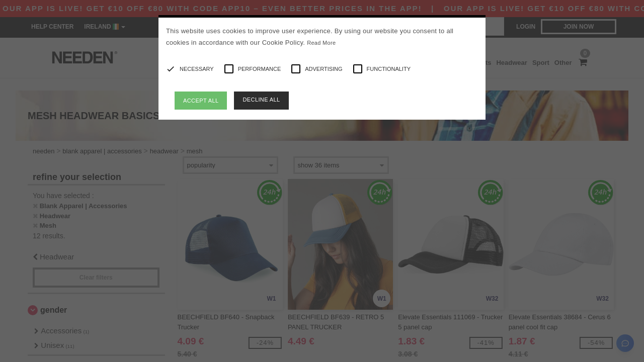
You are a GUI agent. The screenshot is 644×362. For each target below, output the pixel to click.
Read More (321, 43)
